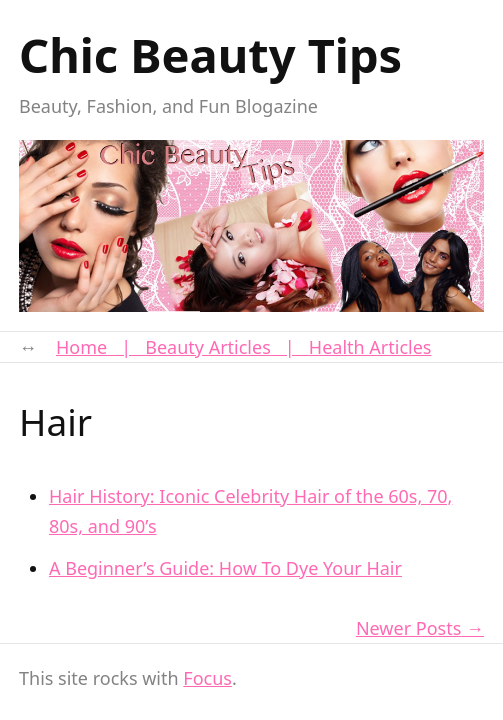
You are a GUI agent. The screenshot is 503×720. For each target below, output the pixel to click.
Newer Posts (408, 628)
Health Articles (370, 347)
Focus (207, 678)
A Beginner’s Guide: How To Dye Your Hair (225, 568)
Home (81, 347)
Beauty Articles (208, 347)
